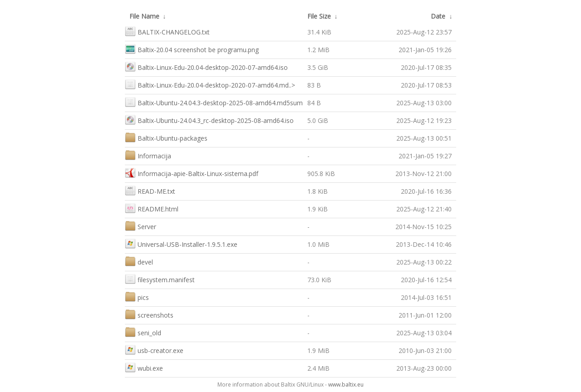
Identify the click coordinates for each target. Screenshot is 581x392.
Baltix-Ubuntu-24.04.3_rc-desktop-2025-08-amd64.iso (209, 120)
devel (139, 261)
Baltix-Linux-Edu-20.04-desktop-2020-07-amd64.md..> (210, 84)
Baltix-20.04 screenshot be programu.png (192, 49)
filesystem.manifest (160, 279)
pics (137, 296)
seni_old (143, 332)
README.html (152, 208)
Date (438, 16)
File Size (319, 16)
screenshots (149, 314)
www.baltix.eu (346, 385)
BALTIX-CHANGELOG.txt (167, 31)
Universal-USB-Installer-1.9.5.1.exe (181, 243)
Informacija (148, 155)
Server (140, 226)
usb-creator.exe (154, 350)
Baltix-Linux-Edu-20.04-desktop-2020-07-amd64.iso (206, 66)
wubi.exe (144, 367)
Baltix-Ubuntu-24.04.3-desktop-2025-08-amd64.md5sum (214, 102)
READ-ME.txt (150, 190)
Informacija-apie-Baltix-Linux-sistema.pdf (192, 173)
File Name (144, 16)
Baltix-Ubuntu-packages (166, 137)
